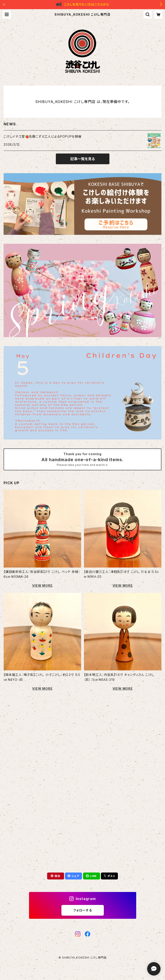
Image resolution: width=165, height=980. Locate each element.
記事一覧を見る (83, 159)
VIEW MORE (42, 586)
